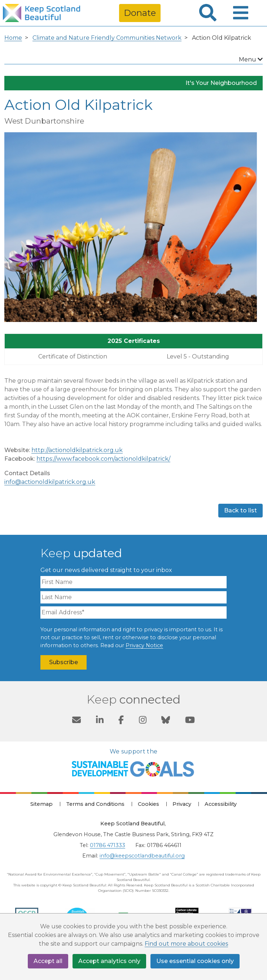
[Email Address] (133, 612)
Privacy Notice (144, 645)
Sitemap (41, 804)
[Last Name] (133, 597)
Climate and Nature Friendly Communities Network (107, 38)
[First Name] (133, 582)
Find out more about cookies (186, 944)
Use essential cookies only (195, 961)
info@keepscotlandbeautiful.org (142, 856)
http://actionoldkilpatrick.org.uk (77, 450)
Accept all (48, 961)
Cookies (148, 804)
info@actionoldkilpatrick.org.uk (50, 482)
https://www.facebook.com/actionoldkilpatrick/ (103, 459)
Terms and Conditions (95, 804)
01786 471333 (108, 845)
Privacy (182, 804)
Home (13, 38)
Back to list (240, 510)
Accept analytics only (109, 961)
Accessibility (221, 804)
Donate (140, 13)
